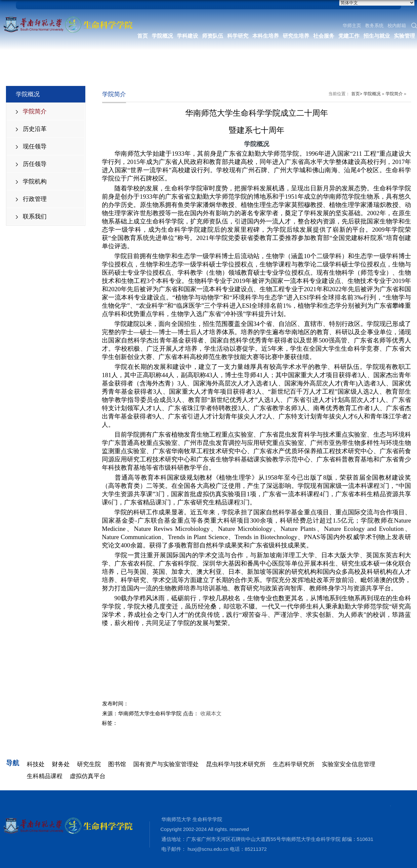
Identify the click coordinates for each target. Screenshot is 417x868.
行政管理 (35, 199)
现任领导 (35, 146)
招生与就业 (377, 36)
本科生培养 (266, 36)
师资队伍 (213, 36)
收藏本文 (211, 713)
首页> (357, 94)
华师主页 (352, 25)
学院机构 (35, 181)
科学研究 (238, 36)
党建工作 (349, 36)
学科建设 (188, 36)
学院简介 (35, 111)
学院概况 (162, 36)
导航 (13, 763)
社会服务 (324, 36)
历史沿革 (35, 129)
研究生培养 (296, 36)
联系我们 (35, 217)
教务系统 (374, 25)
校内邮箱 (397, 25)
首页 (143, 36)
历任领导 (35, 164)
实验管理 (404, 36)
